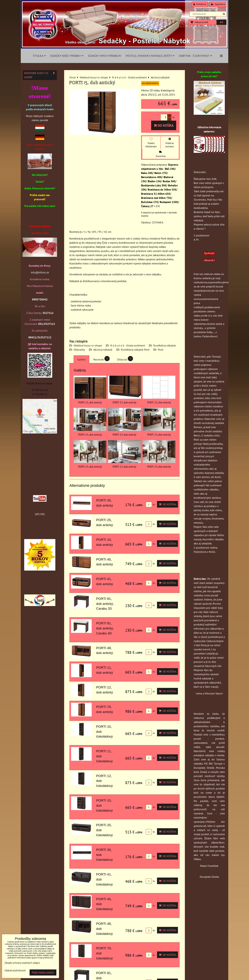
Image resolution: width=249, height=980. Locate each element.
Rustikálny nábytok (165, 345)
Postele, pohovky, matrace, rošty (150, 56)
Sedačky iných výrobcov (105, 56)
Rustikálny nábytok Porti (135, 350)
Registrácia (218, 4)
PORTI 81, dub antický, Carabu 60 (105, 628)
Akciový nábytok (103, 350)
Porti (161, 350)
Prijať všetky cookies (43, 972)
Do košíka (164, 125)
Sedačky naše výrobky (67, 56)
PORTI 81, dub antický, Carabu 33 (105, 604)
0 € (221, 22)
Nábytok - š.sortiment (195, 56)
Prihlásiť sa (200, 4)
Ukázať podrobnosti (15, 971)
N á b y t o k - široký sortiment (128, 345)
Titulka (39, 56)
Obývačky (79, 350)
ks (150, 505)
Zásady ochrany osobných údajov (22, 963)
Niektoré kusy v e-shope (88, 345)
